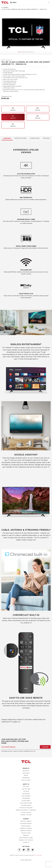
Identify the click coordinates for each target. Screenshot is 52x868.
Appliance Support (26, 830)
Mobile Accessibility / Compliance (26, 810)
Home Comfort (26, 780)
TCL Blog (26, 791)
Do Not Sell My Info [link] (26, 860)
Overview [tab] (7, 138)
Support (26, 819)
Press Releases (26, 796)
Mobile (26, 775)
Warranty (26, 835)
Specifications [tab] (20, 138)
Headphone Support (26, 828)
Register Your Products (26, 840)
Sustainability (26, 798)
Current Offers (26, 801)
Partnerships (26, 794)
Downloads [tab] (35, 138)
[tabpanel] (26, 436)
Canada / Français (26, 815)
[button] (19, 52)
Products (26, 768)
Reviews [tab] (46, 138)
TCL (26, 762)
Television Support (26, 821)
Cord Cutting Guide (26, 803)
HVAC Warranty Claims (26, 838)
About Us (26, 784)
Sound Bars (26, 773)
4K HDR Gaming (26, 805)
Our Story (26, 786)
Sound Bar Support (26, 823)
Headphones (26, 778)
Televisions (26, 771)
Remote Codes (26, 833)
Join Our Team (26, 789)
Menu (15, 3)
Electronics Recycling (26, 808)
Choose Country (26, 812)
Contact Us (26, 842)
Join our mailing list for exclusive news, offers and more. (15, 741)
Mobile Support (26, 826)
